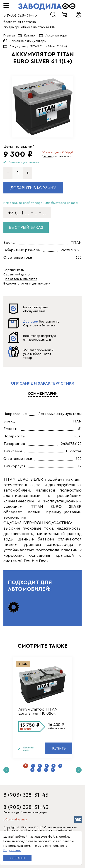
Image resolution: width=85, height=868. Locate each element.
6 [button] (60, 766)
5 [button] (53, 766)
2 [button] (33, 766)
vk (78, 820)
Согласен (17, 858)
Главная (9, 36)
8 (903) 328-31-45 (20, 15)
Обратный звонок (15, 820)
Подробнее (12, 850)
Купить (59, 748)
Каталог (30, 36)
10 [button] (53, 770)
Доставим (31, 322)
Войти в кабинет (79, 15)
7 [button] (32, 770)
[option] (43, 107)
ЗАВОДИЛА (47, 7)
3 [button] (40, 766)
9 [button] (46, 770)
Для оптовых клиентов (20, 279)
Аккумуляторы (56, 36)
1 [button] (26, 766)
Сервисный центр (17, 275)
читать (47, 156)
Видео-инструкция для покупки (27, 284)
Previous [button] (6, 770)
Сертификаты (14, 270)
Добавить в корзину (33, 188)
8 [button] (39, 770)
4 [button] (47, 766)
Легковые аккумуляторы (28, 41)
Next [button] (79, 770)
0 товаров (65, 15)
